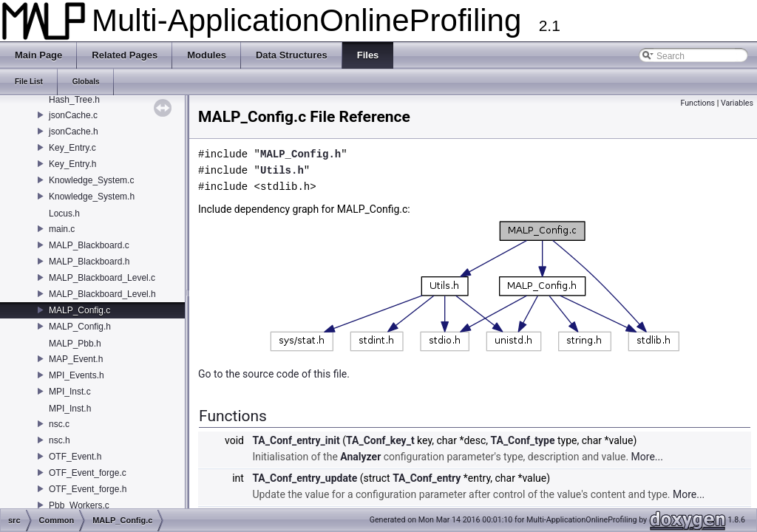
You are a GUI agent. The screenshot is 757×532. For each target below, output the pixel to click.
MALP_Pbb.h (75, 344)
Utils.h (282, 170)
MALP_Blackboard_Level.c (102, 278)
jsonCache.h (74, 132)
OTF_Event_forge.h (88, 489)
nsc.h (60, 440)
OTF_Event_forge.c (88, 473)
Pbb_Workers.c (79, 505)
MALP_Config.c (79, 310)
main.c (62, 229)
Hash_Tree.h (74, 100)
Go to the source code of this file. (274, 374)
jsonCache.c (73, 115)
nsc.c (59, 424)
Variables (737, 103)
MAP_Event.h (76, 359)
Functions (697, 103)
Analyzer (360, 457)
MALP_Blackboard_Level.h (102, 294)
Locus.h (64, 214)
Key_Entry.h (72, 164)
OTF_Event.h (75, 457)
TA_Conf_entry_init (296, 440)
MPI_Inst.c (70, 392)
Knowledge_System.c (91, 180)
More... (647, 457)
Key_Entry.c (72, 148)
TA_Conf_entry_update (305, 478)
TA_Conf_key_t (380, 440)
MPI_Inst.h (70, 409)
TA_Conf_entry (427, 478)
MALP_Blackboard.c (89, 245)
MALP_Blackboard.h (89, 262)
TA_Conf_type (523, 440)
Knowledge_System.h (92, 197)
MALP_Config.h (80, 327)
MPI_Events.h (77, 375)
